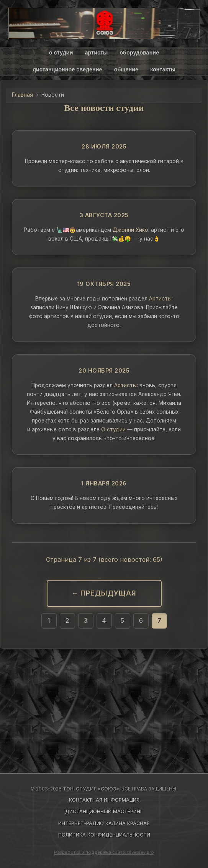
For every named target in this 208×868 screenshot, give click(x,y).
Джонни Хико (130, 230)
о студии (61, 53)
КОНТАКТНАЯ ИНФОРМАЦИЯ (104, 800)
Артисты (160, 299)
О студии (113, 429)
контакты (163, 69)
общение (126, 69)
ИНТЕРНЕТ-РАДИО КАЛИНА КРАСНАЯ (104, 823)
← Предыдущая (104, 593)
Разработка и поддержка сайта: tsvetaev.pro (104, 852)
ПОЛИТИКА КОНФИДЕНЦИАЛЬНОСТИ (104, 835)
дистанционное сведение (67, 69)
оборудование (139, 53)
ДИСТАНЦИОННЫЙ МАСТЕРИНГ (104, 811)
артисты (96, 53)
